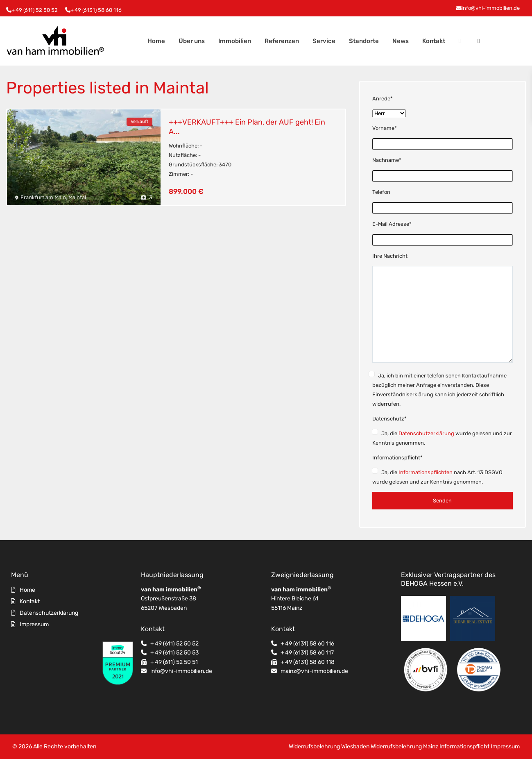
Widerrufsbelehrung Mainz (404, 747)
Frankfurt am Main (43, 197)
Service (324, 41)
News (401, 41)
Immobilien (235, 41)
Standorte (364, 41)
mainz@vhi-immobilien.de (314, 671)
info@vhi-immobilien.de (491, 8)
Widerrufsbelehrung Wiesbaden (329, 747)
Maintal (77, 197)
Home (156, 41)
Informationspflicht (464, 747)
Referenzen (282, 41)
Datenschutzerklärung (426, 433)
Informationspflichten (426, 472)
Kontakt (434, 41)
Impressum (34, 624)
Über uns (192, 41)
